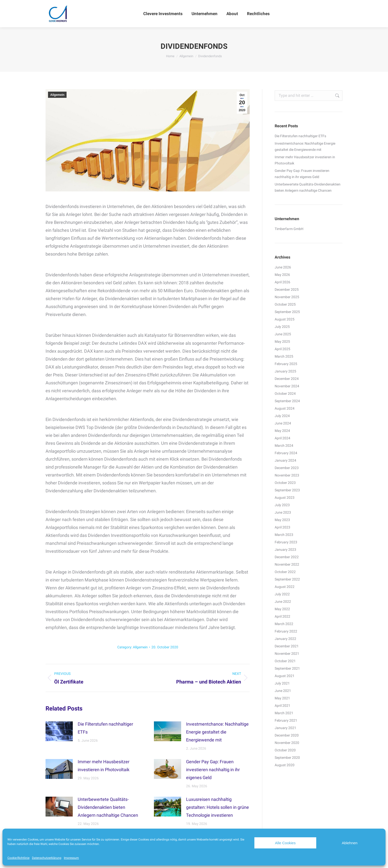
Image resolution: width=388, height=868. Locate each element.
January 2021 (285, 728)
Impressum (71, 858)
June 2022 (283, 602)
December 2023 (287, 468)
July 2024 (282, 416)
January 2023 (285, 550)
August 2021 (285, 676)
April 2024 (282, 438)
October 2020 (285, 750)
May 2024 (282, 431)
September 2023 (287, 490)
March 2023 (284, 535)
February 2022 (286, 631)
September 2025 (287, 312)
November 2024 (287, 386)
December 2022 (287, 557)
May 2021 (282, 698)
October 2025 (285, 304)
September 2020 (287, 758)
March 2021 (284, 713)
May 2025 (282, 342)
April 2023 (282, 527)
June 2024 (283, 423)
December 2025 (287, 289)
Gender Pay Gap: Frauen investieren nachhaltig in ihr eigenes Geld (213, 770)
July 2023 (282, 505)
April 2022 (282, 616)
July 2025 (282, 327)
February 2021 (286, 720)
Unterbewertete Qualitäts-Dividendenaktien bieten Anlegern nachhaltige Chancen (108, 807)
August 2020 (285, 765)
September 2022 (287, 579)
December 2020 (287, 735)
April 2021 (282, 706)
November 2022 (287, 564)
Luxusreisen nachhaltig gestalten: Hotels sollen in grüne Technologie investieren (218, 807)
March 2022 (284, 624)
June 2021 (283, 691)
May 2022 (282, 609)
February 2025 (286, 364)
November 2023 (287, 475)
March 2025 (284, 356)
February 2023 (286, 542)
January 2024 (285, 460)
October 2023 (285, 483)
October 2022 (285, 572)
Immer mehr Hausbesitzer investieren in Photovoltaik (104, 766)
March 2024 (284, 446)
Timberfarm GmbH (289, 229)
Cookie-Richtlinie (18, 858)
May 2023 (282, 520)
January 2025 (285, 371)
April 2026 (282, 282)
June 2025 (283, 334)
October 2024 (285, 394)
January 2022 (285, 639)
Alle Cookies (285, 843)
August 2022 (285, 587)
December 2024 (287, 379)
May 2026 (282, 275)
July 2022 (282, 594)
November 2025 (287, 297)
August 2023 (285, 498)
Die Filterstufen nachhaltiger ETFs (105, 728)
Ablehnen (350, 843)
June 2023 (283, 512)
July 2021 (282, 683)
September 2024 (287, 401)
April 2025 (282, 349)
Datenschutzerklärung (47, 858)
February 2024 (286, 453)
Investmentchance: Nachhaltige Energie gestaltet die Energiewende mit (217, 732)
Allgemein (57, 95)
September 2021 (287, 668)
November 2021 (287, 654)
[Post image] (59, 731)
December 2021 (287, 646)
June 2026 (283, 267)
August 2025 (285, 319)
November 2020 (287, 743)
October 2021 (285, 661)
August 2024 (285, 408)
